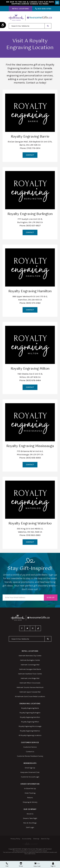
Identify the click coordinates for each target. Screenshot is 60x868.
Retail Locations (20, 9)
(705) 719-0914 (33, 148)
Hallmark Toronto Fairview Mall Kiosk (30, 687)
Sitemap (36, 839)
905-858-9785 (43, 9)
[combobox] (27, 26)
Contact (30, 155)
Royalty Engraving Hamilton (30, 717)
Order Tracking (30, 793)
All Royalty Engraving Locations (30, 735)
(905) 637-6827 (33, 226)
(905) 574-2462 (33, 303)
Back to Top (45, 839)
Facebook (22, 628)
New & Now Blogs (30, 823)
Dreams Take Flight (30, 818)
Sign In (53, 865)
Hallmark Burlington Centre (30, 660)
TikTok (38, 628)
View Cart (37, 866)
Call (7, 865)
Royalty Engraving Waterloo (30, 731)
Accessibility (27, 839)
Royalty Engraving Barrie (30, 708)
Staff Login (30, 827)
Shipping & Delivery (30, 802)
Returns (30, 798)
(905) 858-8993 (33, 458)
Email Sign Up (30, 768)
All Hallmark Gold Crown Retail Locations (30, 696)
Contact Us (30, 752)
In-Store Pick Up (30, 788)
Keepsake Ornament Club (30, 772)
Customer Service (30, 747)
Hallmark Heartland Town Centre (30, 674)
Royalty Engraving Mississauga (30, 726)
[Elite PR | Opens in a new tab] (30, 844)
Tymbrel (49, 849)
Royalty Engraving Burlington (30, 713)
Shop (21, 865)
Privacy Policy (15, 839)
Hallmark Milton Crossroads (30, 683)
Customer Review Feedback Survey (30, 756)
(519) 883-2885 (33, 535)
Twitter (27, 628)
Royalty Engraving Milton (30, 722)
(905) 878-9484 (33, 380)
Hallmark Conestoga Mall (30, 665)
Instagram (33, 628)
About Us (30, 814)
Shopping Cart (35, 863)
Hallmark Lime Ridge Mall (30, 678)
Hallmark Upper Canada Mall (30, 692)
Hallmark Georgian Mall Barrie (30, 669)
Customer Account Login (30, 777)
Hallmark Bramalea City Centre (30, 656)
